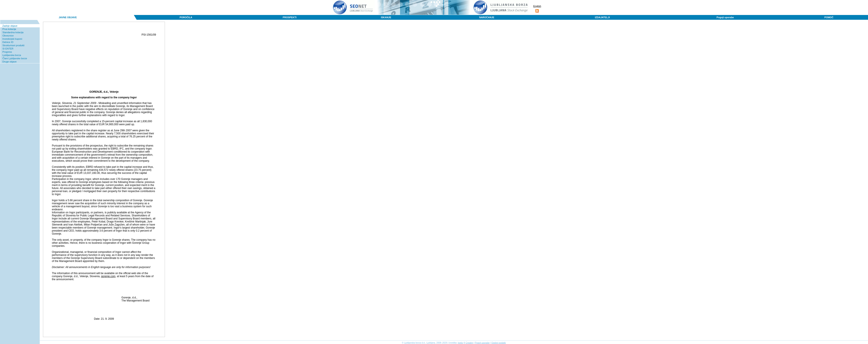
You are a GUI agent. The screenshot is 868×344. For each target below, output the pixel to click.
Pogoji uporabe (725, 17)
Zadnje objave (10, 26)
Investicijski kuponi (12, 39)
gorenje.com (108, 276)
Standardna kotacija (13, 32)
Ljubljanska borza (12, 55)
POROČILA (186, 17)
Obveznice (8, 36)
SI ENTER (8, 49)
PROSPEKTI (290, 17)
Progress (7, 52)
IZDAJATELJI (602, 17)
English (537, 6)
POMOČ (829, 17)
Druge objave (9, 62)
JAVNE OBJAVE (68, 17)
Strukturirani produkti (13, 45)
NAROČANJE (487, 17)
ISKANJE (386, 17)
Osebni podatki (499, 343)
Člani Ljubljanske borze (15, 58)
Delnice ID (8, 42)
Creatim (469, 343)
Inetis (460, 343)
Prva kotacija (9, 29)
